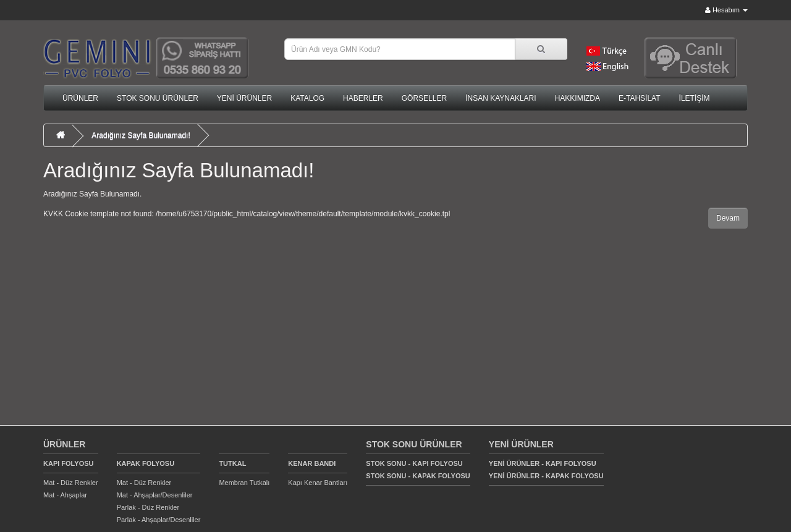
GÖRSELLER (424, 98)
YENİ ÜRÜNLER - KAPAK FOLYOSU (546, 476)
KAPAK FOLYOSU (146, 463)
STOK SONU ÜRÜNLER (158, 98)
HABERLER (363, 98)
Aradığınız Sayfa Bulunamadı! (141, 135)
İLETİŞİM (695, 98)
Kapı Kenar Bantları (318, 483)
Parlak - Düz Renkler (148, 507)
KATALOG (307, 98)
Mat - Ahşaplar (65, 495)
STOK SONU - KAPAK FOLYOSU (418, 476)
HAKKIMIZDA (577, 98)
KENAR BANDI (312, 463)
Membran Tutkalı (244, 483)
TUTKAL (232, 463)
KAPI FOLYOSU (69, 463)
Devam (728, 218)
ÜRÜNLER (80, 98)
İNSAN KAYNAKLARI (501, 98)
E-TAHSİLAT (640, 98)
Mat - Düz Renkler (71, 483)
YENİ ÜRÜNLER (244, 98)
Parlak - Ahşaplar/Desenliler (159, 520)
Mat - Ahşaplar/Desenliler (155, 495)
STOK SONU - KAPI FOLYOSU (414, 463)
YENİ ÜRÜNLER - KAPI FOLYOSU (543, 463)
